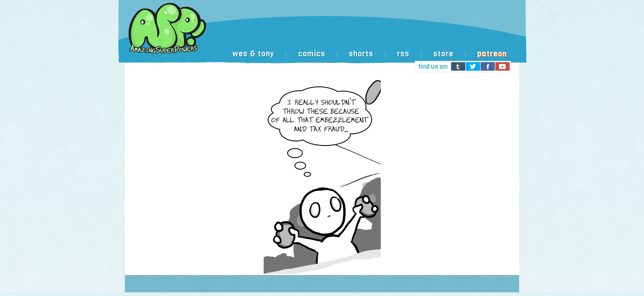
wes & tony (253, 54)
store (443, 54)
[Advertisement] (365, 28)
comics (312, 54)
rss (403, 54)
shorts (361, 54)
